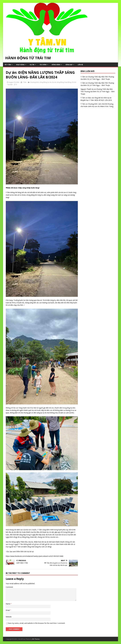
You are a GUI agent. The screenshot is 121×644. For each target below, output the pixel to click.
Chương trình (34, 82)
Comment (9, 587)
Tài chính (43, 65)
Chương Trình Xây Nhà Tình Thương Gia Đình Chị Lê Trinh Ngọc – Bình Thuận (98, 92)
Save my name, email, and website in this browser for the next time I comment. (37, 623)
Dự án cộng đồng (58, 82)
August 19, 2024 (14, 82)
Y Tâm (24, 82)
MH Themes (36, 639)
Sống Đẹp (69, 65)
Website (9, 617)
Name (8, 604)
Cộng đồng (43, 82)
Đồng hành (56, 65)
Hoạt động (20, 65)
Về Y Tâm (8, 65)
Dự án (32, 65)
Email (8, 610)
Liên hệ (80, 65)
